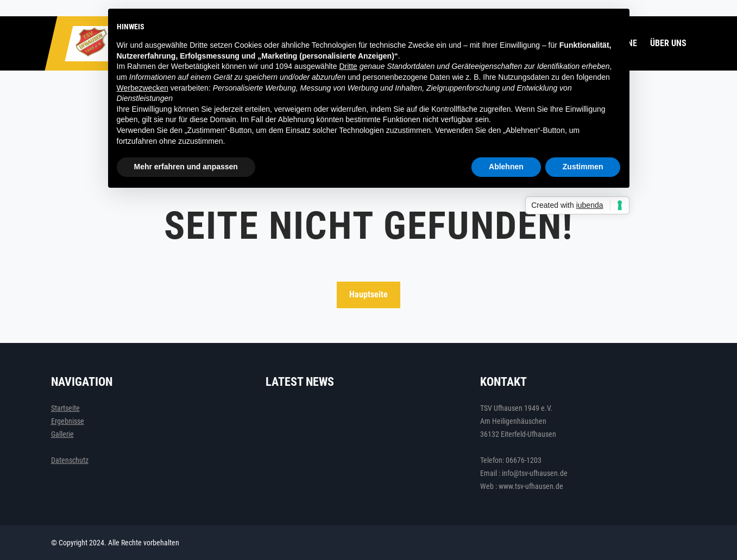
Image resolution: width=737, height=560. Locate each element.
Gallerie (62, 434)
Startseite (65, 408)
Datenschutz (70, 460)
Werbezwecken (143, 88)
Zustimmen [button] (583, 167)
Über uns (668, 43)
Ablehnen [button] (506, 167)
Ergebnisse (68, 421)
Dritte (348, 66)
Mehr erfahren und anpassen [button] (186, 167)
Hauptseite (369, 294)
